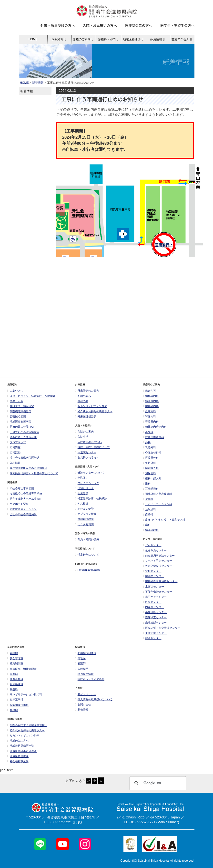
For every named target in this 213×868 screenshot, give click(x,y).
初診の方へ (83, 396)
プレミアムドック (87, 483)
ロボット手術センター (157, 561)
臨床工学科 (15, 700)
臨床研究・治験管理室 (22, 669)
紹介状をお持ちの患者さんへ (94, 411)
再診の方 (82, 401)
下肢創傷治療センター (157, 592)
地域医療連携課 (18, 756)
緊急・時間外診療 (87, 539)
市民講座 (14, 447)
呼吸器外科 (151, 458)
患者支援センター (155, 633)
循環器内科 (151, 401)
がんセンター (152, 545)
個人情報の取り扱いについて (94, 699)
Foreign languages (88, 570)
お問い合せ (83, 704)
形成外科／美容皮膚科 (157, 494)
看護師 (80, 663)
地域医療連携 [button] (134, 39)
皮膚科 (148, 499)
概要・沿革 (15, 401)
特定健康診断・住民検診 (91, 498)
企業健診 (82, 493)
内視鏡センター (153, 607)
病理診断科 (151, 530)
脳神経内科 (151, 406)
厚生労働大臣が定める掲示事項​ (27, 468)
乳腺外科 (149, 447)
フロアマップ (17, 442)
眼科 (147, 484)
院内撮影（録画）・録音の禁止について (33, 473)
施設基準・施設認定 (21, 406)
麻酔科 (148, 515)
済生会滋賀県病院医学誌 (23, 458)
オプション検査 (86, 514)
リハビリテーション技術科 (25, 694)
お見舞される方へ (87, 457)
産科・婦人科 (152, 478)
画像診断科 (15, 679)
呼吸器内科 (151, 422)
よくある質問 (84, 524)
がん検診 (82, 504)
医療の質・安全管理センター (161, 628)
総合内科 (149, 391)
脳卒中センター (153, 576)
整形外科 (149, 463)
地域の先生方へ (18, 741)
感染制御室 (15, 663)
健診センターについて (90, 473)
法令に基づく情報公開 (22, 437)
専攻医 (80, 658)
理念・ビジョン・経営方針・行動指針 (31, 396)
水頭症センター (153, 587)
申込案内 (82, 478)
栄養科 (13, 689)
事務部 (13, 710)
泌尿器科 (149, 473)
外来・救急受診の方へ (58, 25)
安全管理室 (15, 658)
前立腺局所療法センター (159, 556)
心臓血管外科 (152, 453)
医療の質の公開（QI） (22, 427)
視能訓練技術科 (18, 705)
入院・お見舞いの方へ (100, 25)
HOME (33, 39)
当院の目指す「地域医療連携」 (27, 725)
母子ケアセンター (155, 597)
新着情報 (38, 83)
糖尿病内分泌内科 (155, 427)
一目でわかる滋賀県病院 (23, 432)
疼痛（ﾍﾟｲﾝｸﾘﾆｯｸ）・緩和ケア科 (164, 520)
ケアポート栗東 (18, 504)
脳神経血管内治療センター (160, 581)
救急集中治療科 (153, 437)
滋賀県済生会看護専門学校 (25, 494)
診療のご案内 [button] (84, 39)
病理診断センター (155, 623)
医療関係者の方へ (139, 25)
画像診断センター (155, 612)
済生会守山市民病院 (21, 488)
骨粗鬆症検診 (84, 519)
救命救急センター (155, 550)
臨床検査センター (155, 617)
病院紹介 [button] (60, 39)
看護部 (13, 653)
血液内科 (149, 411)
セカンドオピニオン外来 (91, 406)
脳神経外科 (151, 468)
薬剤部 (13, 674)
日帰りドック (84, 488)
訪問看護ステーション (22, 509)
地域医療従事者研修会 (22, 751)
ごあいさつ (15, 391)
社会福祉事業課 (18, 761)
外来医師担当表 (86, 416)
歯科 (147, 525)
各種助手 (82, 669)
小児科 (148, 432)
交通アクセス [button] (182, 39)
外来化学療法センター (157, 566)
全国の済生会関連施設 (22, 514)
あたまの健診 (84, 509)
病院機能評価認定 (19, 411)
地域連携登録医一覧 (21, 746)
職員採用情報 (84, 674)
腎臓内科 (149, 416)
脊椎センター (152, 571)
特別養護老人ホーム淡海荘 (25, 499)
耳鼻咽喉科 (151, 489)
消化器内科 (151, 396)
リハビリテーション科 (157, 504)
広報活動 (15, 453)
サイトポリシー (86, 694)
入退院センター (86, 452)
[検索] (157, 783)
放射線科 (149, 509)
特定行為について (87, 555)
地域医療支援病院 (19, 422)
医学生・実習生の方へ (177, 25)
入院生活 (82, 437)
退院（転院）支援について (92, 447)
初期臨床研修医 (86, 653)
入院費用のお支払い (88, 442)
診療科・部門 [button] (109, 39)
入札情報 (14, 463)
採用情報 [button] (158, 39)
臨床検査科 (15, 684)
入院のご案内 (84, 432)
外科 (147, 442)
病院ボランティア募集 (90, 679)
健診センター (152, 638)
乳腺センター (152, 602)
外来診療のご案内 (87, 391)
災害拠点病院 (17, 416)
